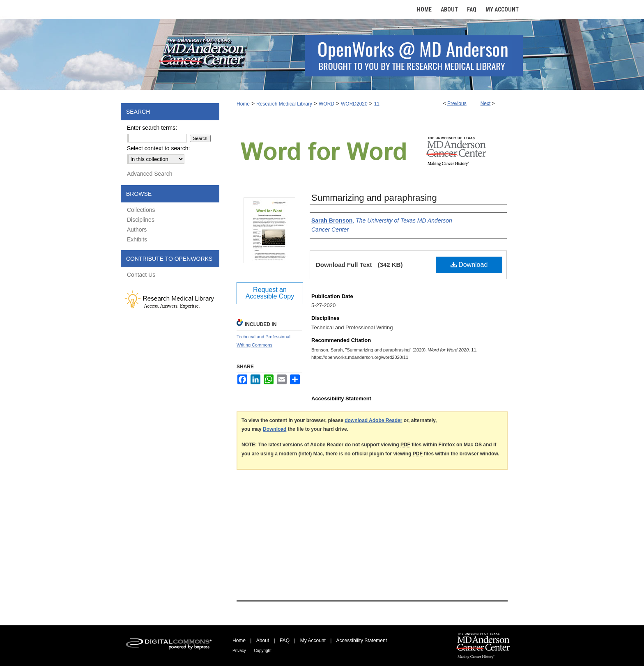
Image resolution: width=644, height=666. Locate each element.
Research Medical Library (284, 104)
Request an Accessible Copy (270, 293)
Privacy (239, 651)
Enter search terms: (152, 128)
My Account (313, 641)
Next (486, 103)
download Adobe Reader (373, 420)
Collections (141, 210)
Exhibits (137, 239)
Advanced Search (150, 174)
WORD (327, 104)
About (263, 641)
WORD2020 (354, 104)
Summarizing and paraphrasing (374, 198)
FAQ (285, 641)
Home (243, 104)
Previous (457, 103)
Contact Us (141, 275)
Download (469, 265)
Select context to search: (158, 148)
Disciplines (141, 220)
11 (377, 104)
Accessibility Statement (362, 641)
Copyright (263, 651)
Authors (137, 230)
